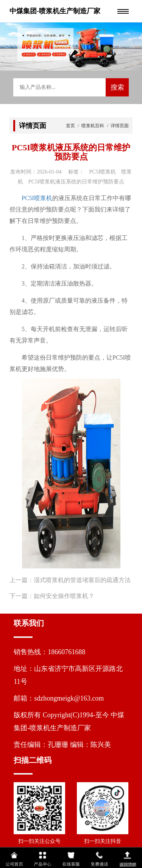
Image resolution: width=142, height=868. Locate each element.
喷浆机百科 (93, 126)
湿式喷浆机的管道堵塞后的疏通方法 (82, 580)
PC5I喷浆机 (37, 198)
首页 (71, 126)
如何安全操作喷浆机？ (64, 596)
